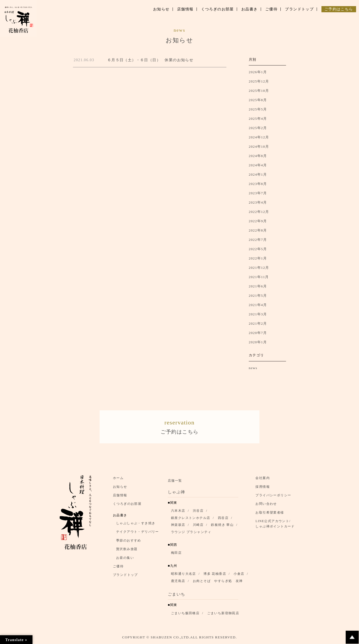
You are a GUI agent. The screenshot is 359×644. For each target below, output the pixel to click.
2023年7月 (258, 193)
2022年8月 (258, 230)
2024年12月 (259, 137)
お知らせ (120, 488)
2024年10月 (259, 146)
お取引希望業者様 (270, 514)
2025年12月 (259, 81)
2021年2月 (258, 323)
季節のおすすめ (129, 542)
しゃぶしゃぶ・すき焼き (136, 525)
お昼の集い (125, 559)
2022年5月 (258, 249)
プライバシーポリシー (273, 497)
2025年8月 (258, 100)
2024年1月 (258, 174)
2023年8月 (258, 184)
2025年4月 (258, 119)
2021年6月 (258, 286)
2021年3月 (258, 314)
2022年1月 (258, 258)
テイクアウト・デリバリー (138, 533)
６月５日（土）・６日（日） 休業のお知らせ (150, 60)
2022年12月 (259, 212)
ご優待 (118, 568)
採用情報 (263, 488)
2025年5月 (258, 109)
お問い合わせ (266, 505)
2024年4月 (258, 165)
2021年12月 (259, 268)
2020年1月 (258, 342)
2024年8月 (258, 156)
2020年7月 (258, 333)
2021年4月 (258, 305)
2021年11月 (259, 277)
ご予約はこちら (179, 427)
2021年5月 (258, 296)
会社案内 (263, 479)
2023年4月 (258, 202)
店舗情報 (120, 497)
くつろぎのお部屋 (127, 505)
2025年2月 (258, 128)
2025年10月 (259, 91)
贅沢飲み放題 (127, 550)
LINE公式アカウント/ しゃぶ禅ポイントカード (276, 525)
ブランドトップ (125, 576)
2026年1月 (258, 72)
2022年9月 (258, 221)
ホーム (118, 479)
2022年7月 (258, 240)
